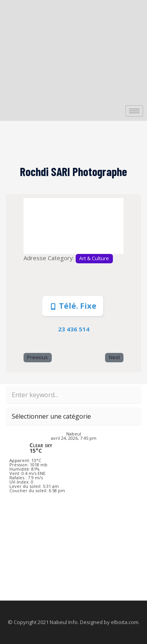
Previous (37, 357)
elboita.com (125, 622)
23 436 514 (74, 329)
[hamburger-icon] (134, 111)
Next (114, 357)
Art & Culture (94, 258)
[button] (31, 226)
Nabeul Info (64, 622)
